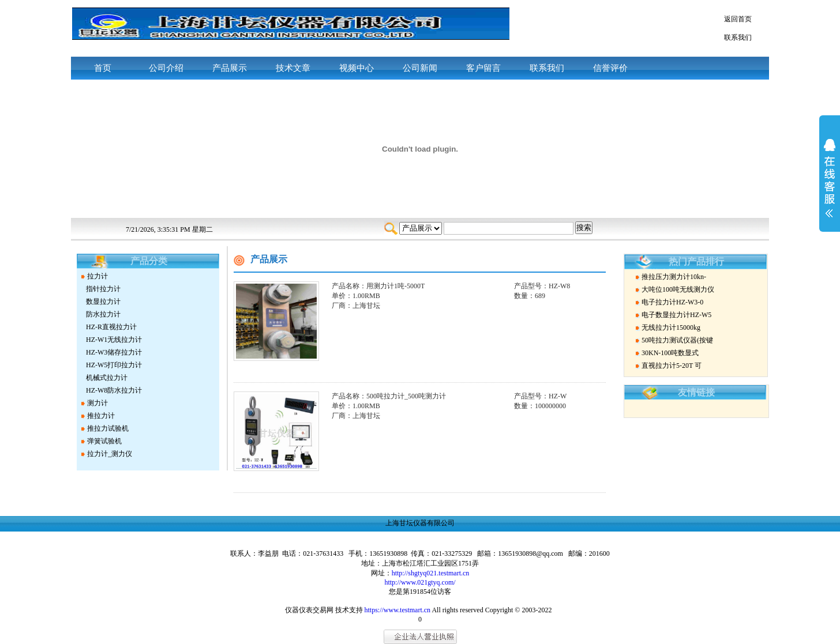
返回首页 (738, 19)
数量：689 (530, 296)
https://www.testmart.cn (398, 610)
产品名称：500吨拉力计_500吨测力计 (389, 396)
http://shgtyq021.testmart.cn (431, 573)
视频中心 (357, 68)
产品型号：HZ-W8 (542, 286)
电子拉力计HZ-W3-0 (672, 302)
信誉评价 (610, 68)
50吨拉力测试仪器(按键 (677, 340)
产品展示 (230, 68)
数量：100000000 (540, 406)
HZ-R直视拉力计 (111, 327)
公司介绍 (166, 68)
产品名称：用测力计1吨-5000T (378, 286)
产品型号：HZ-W (540, 396)
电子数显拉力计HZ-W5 (676, 315)
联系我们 (738, 37)
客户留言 (483, 68)
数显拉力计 (103, 302)
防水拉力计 (103, 314)
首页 (103, 68)
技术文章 (293, 68)
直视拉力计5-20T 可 (672, 366)
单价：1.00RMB (356, 296)
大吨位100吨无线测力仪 (678, 289)
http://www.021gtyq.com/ (420, 582)
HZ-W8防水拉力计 (114, 390)
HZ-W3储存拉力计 (114, 352)
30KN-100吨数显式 (670, 353)
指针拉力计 (103, 289)
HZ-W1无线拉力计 (114, 340)
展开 (830, 186)
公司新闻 (420, 68)
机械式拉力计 (107, 378)
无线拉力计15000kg (671, 327)
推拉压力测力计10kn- (674, 277)
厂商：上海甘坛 (356, 306)
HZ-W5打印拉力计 (114, 365)
